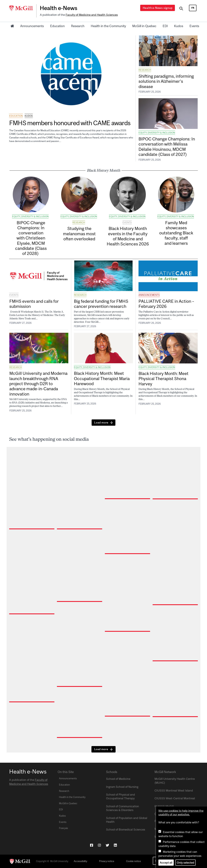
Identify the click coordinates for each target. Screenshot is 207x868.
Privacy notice (107, 861)
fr (193, 8)
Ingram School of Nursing (122, 787)
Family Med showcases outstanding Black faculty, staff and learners (176, 233)
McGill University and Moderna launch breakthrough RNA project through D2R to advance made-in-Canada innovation (38, 383)
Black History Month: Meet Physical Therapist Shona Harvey (163, 379)
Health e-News (59, 8)
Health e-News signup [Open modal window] (158, 8)
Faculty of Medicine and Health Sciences (92, 15)
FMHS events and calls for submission (34, 304)
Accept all (166, 863)
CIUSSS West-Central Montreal (175, 798)
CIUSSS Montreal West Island (174, 790)
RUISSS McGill (164, 806)
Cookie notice (133, 861)
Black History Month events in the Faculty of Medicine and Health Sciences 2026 (128, 236)
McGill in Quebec (144, 26)
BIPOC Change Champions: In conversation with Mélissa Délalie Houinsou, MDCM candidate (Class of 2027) (167, 147)
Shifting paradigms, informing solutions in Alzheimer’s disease (166, 81)
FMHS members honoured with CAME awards (70, 123)
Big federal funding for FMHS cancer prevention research (101, 304)
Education (57, 26)
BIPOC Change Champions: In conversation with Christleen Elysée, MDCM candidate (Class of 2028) (31, 238)
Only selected (186, 863)
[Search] (181, 9)
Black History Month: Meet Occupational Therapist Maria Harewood (102, 378)
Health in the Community (108, 26)
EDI (165, 26)
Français (63, 828)
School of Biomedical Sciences (126, 830)
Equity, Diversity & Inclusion (157, 133)
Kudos (179, 26)
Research (78, 26)
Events (194, 26)
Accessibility (80, 861)
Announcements (32, 26)
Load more (101, 422)
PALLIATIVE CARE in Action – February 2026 (166, 304)
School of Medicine (118, 779)
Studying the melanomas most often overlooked (79, 234)
